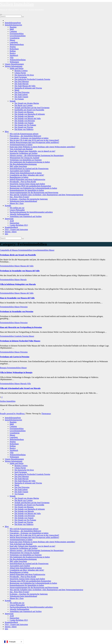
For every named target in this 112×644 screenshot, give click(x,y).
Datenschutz (14, 223)
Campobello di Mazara (9, 250)
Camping (13, 31)
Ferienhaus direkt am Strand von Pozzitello (18, 255)
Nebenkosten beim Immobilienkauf (23, 201)
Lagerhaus (14, 42)
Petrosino (24, 307)
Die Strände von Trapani (24, 123)
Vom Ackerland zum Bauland (21, 149)
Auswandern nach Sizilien (20, 171)
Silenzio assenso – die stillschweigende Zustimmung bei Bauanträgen (37, 155)
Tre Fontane (19, 99)
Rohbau (13, 51)
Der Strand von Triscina (24, 127)
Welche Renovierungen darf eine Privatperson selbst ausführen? (34, 142)
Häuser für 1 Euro (17, 203)
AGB (12, 221)
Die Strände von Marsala (24, 116)
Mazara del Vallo (27, 266)
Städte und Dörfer (17, 68)
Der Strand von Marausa (24, 112)
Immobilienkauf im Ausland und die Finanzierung (29, 169)
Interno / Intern (11, 232)
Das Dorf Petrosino (22, 92)
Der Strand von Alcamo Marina (27, 103)
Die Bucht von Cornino (24, 105)
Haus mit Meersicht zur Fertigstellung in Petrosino (21, 327)
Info (6, 234)
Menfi (17, 90)
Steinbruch (14, 55)
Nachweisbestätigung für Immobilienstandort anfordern (31, 212)
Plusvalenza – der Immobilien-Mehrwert (25, 136)
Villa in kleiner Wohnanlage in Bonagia (16, 372)
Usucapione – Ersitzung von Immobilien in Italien (29, 138)
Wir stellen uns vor (17, 208)
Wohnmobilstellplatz (18, 60)
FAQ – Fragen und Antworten (16, 229)
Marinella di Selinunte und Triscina (28, 88)
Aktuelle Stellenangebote (19, 214)
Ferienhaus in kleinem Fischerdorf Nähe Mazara (20, 341)
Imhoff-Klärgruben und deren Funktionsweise (27, 179)
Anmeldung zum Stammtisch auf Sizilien (26, 216)
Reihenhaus (14, 49)
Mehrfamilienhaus (17, 44)
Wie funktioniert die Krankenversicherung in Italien (30, 162)
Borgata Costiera (21, 71)
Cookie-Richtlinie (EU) (19, 225)
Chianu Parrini (20, 73)
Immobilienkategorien (13, 25)
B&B (12, 29)
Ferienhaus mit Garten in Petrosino (15, 357)
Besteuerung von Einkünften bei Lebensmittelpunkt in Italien (33, 188)
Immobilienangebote (13, 23)
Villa (12, 58)
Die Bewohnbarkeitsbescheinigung (23, 164)
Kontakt (8, 206)
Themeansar (46, 414)
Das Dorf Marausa (22, 81)
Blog (7, 132)
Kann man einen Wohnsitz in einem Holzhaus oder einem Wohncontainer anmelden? (42, 147)
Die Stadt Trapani (21, 97)
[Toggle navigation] (1, 15)
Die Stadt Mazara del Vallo (25, 86)
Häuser (12, 40)
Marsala (23, 280)
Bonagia (3, 368)
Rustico (13, 53)
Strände (13, 101)
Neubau (13, 47)
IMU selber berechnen (18, 166)
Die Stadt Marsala (22, 84)
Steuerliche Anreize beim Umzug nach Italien (27, 184)
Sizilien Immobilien (17, 4)
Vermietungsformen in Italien (21, 145)
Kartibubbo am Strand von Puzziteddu (29, 110)
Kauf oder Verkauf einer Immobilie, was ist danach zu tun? (32, 151)
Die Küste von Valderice (24, 129)
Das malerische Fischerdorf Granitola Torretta (32, 79)
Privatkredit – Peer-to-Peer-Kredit (23, 182)
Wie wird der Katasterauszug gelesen (24, 134)
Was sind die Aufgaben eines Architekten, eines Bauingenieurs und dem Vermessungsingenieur (46, 195)
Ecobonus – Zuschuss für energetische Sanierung (29, 199)
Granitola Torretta (22, 336)
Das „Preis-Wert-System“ (20, 197)
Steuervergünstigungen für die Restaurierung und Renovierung (34, 192)
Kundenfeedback (11, 227)
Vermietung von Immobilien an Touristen (26, 160)
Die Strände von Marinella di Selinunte (30, 114)
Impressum (9, 219)
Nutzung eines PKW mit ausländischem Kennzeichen (30, 186)
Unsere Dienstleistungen (14, 64)
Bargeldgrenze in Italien (19, 177)
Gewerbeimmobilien (18, 36)
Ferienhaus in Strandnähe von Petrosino (17, 311)
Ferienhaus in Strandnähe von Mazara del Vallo (20, 271)
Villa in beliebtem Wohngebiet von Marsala (18, 284)
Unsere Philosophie (17, 210)
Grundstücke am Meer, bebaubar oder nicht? (27, 175)
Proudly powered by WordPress (12, 414)
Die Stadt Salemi (21, 95)
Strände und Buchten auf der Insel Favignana (32, 108)
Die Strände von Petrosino (25, 121)
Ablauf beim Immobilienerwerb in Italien (26, 173)
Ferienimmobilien (17, 34)
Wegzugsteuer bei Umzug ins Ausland (24, 158)
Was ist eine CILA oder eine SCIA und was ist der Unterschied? (34, 140)
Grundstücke (15, 38)
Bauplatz (13, 27)
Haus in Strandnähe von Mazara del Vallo (17, 298)
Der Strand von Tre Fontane (25, 125)
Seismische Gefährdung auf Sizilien (24, 153)
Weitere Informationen (14, 66)
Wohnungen (14, 62)
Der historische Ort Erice (24, 75)
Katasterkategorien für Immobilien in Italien (27, 190)
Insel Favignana (21, 77)
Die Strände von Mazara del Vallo (28, 118)
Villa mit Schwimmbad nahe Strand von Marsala (20, 388)
